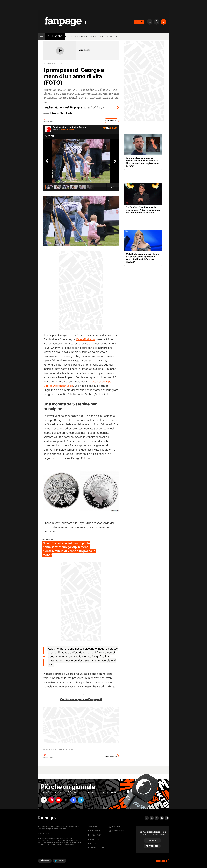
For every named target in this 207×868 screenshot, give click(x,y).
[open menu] (42, 37)
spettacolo (55, 36)
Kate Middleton (86, 339)
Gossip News (48, 749)
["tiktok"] (44, 800)
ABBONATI (139, 22)
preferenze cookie (97, 848)
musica (118, 37)
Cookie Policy (94, 839)
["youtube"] (59, 800)
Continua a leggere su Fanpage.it (81, 699)
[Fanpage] (47, 818)
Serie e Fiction (97, 37)
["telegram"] (81, 800)
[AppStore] (45, 861)
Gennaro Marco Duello (62, 113)
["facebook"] (73, 800)
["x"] (66, 800)
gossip (127, 37)
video (71, 749)
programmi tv (81, 37)
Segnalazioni (94, 831)
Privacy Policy (95, 835)
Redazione (93, 843)
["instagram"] (51, 800)
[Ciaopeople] (163, 861)
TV (71, 37)
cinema (109, 37)
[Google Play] (60, 861)
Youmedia (93, 827)
